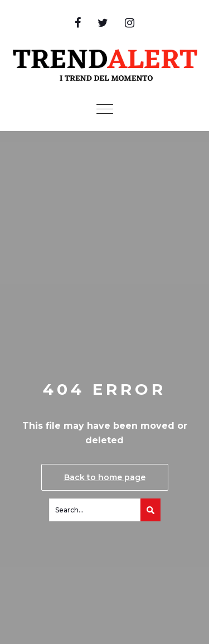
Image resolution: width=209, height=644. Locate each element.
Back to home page (105, 477)
